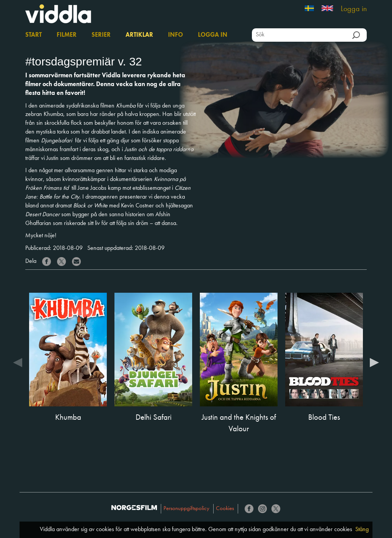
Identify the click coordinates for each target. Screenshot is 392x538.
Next (374, 362)
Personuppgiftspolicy (186, 509)
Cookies (225, 509)
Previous (18, 362)
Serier (101, 35)
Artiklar (139, 35)
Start (33, 35)
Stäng (362, 530)
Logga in (354, 9)
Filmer (67, 35)
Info (176, 35)
